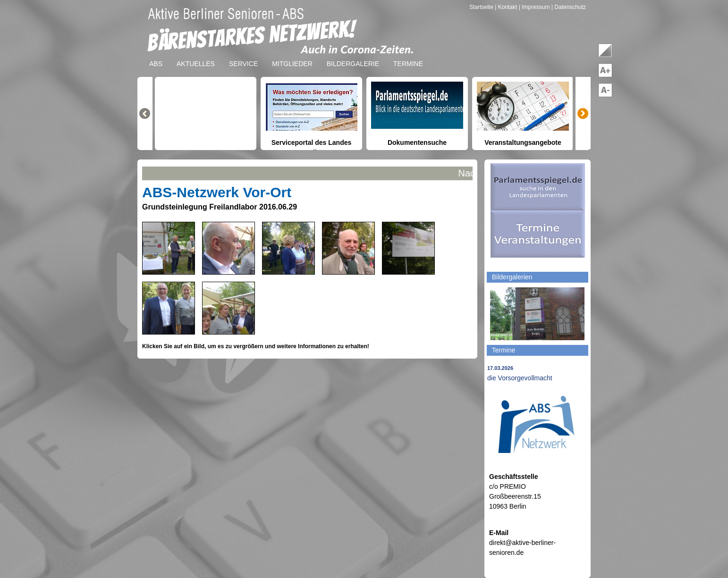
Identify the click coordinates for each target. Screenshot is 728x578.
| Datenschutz (569, 7)
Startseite (482, 7)
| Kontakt (507, 7)
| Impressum (534, 7)
